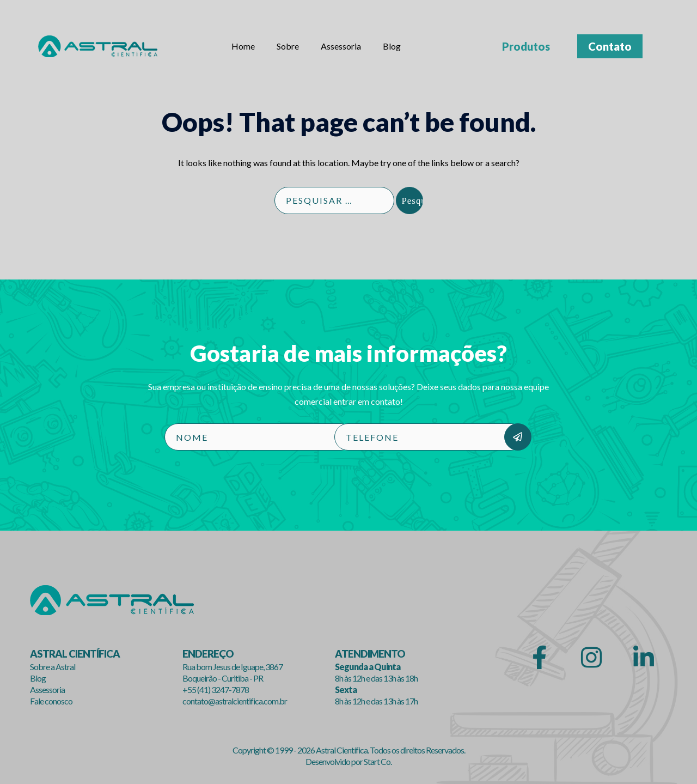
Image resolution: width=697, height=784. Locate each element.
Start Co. (378, 762)
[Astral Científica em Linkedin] (643, 659)
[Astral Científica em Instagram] (591, 659)
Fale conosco (51, 701)
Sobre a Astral (53, 667)
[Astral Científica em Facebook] (538, 659)
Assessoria (341, 46)
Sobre (288, 46)
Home (243, 46)
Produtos (526, 46)
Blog (392, 46)
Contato (610, 46)
